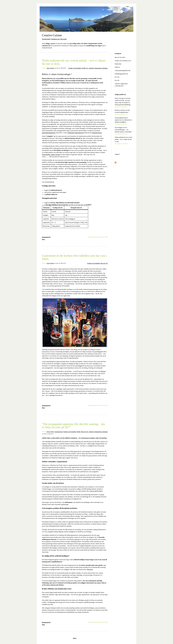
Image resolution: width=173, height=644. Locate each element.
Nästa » (75, 638)
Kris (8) (117, 80)
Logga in (117, 154)
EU (87, 68)
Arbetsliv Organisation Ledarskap (98, 68)
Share (43, 239)
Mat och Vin (104, 263)
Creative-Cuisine (52, 35)
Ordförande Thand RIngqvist (76, 133)
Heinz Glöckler (50, 68)
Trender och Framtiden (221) (123, 61)
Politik (84, 68)
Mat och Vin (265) (120, 57)
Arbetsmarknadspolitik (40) (123, 71)
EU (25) (117, 77)
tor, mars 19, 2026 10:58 (60, 263)
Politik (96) (118, 64)
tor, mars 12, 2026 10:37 (48, 434)
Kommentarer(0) (46, 237)
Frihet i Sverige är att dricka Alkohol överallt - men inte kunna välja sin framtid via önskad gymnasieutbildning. (123, 103)
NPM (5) (117, 67)
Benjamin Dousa (97, 133)
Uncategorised (58, 432)
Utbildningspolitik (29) (121, 74)
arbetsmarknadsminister (49, 133)
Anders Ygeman (55, 155)
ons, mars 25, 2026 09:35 (60, 68)
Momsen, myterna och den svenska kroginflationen (122, 112)
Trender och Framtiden (75, 68)
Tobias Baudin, (46, 155)
